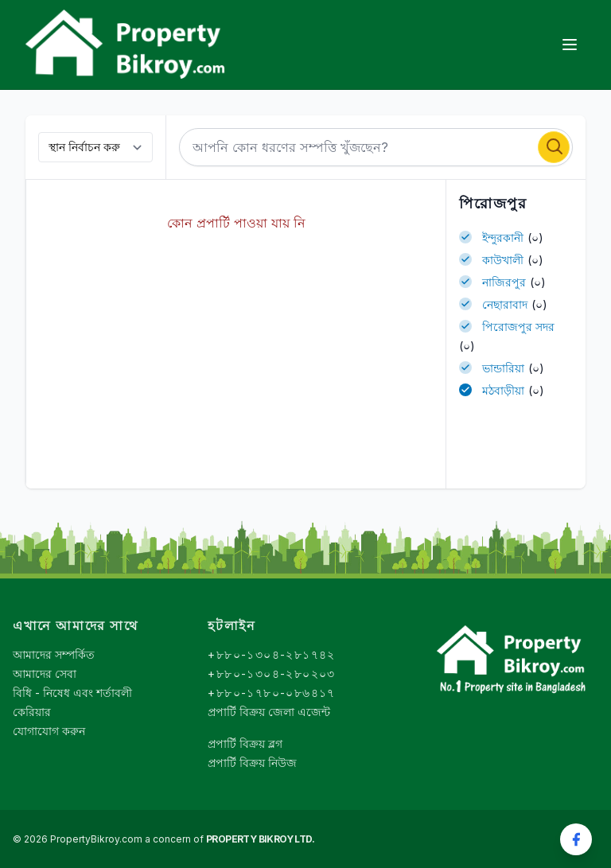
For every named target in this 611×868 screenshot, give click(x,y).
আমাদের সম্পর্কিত (54, 654)
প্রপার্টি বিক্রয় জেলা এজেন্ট (269, 712)
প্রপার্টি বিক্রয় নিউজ (252, 763)
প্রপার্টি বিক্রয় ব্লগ (245, 743)
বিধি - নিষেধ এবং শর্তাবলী (72, 693)
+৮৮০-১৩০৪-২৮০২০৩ (271, 673)
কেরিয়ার (32, 712)
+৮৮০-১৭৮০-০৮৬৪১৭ (271, 693)
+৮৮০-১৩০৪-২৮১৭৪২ (271, 654)
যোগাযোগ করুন (49, 731)
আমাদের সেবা (45, 673)
